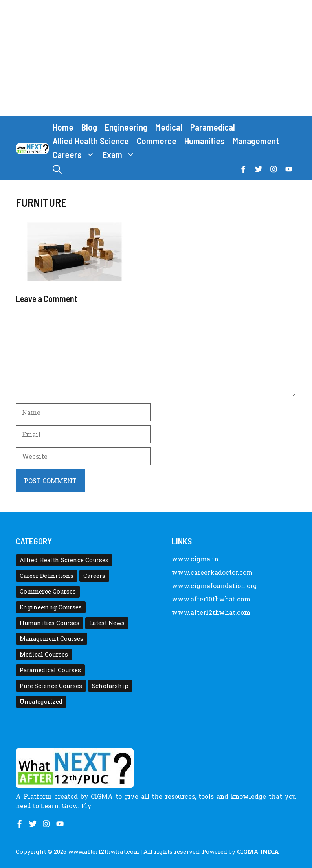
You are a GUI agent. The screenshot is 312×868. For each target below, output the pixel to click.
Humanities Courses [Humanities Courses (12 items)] (50, 623)
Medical (169, 127)
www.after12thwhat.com (211, 612)
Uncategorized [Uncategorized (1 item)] (41, 702)
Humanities (205, 141)
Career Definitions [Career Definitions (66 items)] (47, 576)
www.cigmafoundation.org (214, 586)
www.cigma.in (195, 559)
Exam (121, 155)
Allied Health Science (91, 141)
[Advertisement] (156, 58)
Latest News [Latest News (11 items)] (107, 623)
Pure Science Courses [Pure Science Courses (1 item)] (51, 686)
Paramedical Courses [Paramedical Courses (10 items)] (50, 670)
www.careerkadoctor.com (212, 572)
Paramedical (213, 127)
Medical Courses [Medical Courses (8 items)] (44, 654)
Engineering (126, 127)
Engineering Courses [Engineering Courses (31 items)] (51, 607)
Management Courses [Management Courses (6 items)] (51, 639)
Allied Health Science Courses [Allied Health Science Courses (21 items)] (64, 560)
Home (63, 127)
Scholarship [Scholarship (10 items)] (110, 686)
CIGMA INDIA (258, 851)
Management (256, 141)
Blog (89, 127)
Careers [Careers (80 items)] (94, 576)
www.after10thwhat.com (211, 599)
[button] (57, 169)
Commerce (157, 141)
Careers (76, 155)
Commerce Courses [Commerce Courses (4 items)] (48, 591)
